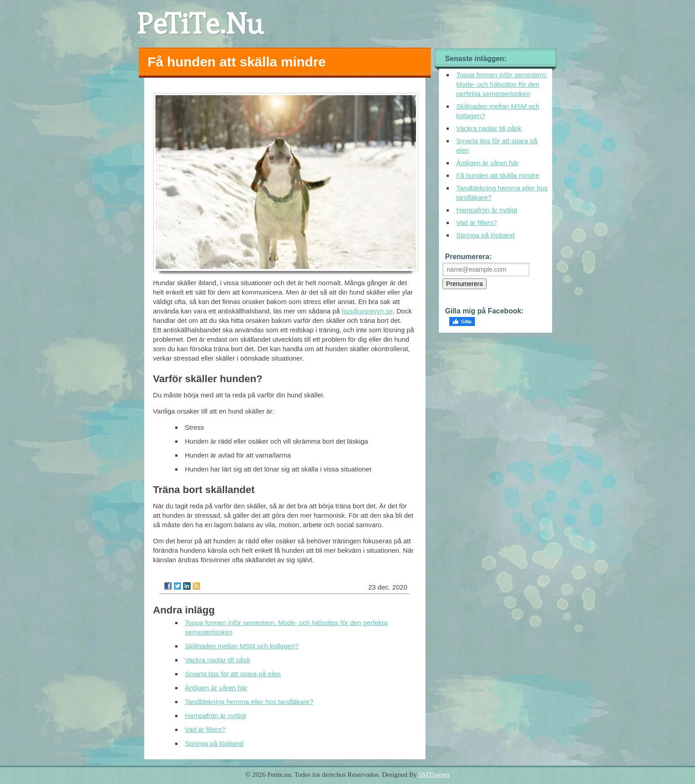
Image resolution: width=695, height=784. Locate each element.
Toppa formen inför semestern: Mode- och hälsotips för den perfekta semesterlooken (502, 84)
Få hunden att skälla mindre (498, 175)
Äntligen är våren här (216, 688)
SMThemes (434, 775)
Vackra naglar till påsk (218, 660)
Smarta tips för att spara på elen (233, 674)
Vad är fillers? (206, 729)
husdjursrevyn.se (367, 311)
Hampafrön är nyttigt (216, 716)
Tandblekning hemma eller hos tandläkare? (249, 702)
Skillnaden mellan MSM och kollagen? (242, 646)
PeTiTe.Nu (200, 24)
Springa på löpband (214, 743)
